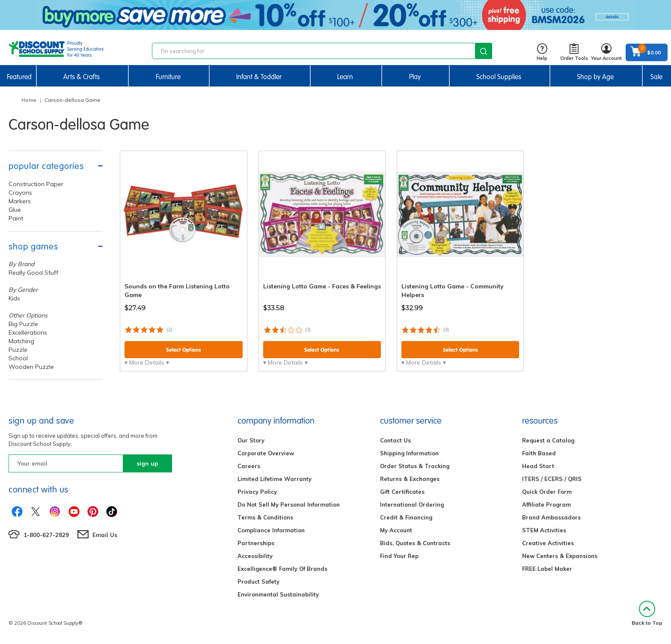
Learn (345, 77)
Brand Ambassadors (551, 517)
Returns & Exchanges (410, 479)
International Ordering (412, 505)
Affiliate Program (546, 505)
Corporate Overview (266, 453)
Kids (14, 298)
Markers (20, 201)
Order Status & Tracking (415, 466)
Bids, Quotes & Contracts (415, 543)
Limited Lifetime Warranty (275, 479)
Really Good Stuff (33, 273)
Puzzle (18, 350)
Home (29, 100)
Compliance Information (271, 530)
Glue (15, 210)
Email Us (105, 535)
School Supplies (499, 77)
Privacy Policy (257, 492)
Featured (19, 77)
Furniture (168, 77)
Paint (16, 218)
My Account (396, 530)
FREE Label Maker (547, 569)
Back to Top (647, 613)
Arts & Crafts (82, 77)
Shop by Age (595, 77)
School (18, 358)
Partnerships (256, 543)
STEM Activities (544, 530)
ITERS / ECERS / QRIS (552, 479)
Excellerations (28, 332)
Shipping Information (409, 453)
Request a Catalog (548, 440)
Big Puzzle (23, 324)
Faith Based (539, 453)
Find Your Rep (399, 556)
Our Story (251, 440)
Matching (21, 341)
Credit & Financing (406, 517)
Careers (249, 466)
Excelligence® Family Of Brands (282, 569)
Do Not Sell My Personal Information (289, 505)
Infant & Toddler (259, 77)
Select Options (184, 350)
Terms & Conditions (265, 517)
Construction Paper (36, 184)
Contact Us (395, 440)
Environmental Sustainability (278, 594)
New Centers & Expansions (560, 556)
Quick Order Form (547, 492)
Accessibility (255, 556)
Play (415, 77)
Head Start (538, 466)
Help (542, 52)
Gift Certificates (402, 492)
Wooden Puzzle (31, 367)
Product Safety (258, 582)
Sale (656, 77)
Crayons (20, 193)
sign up (147, 463)
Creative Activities (548, 543)
